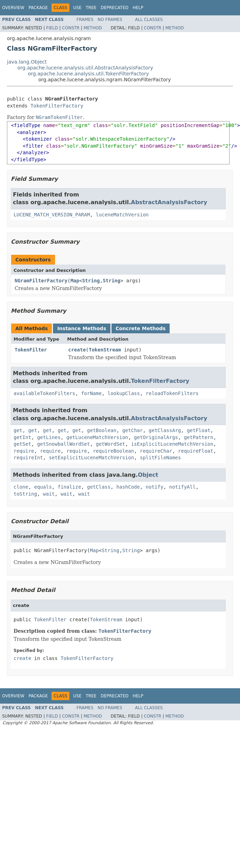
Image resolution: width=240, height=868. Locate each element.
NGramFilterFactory (41, 281)
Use (77, 8)
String (91, 281)
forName (91, 393)
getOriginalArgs (156, 437)
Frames (85, 20)
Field (52, 28)
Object (148, 475)
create (77, 350)
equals (43, 487)
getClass (99, 487)
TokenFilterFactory (57, 106)
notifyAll (183, 487)
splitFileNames (160, 458)
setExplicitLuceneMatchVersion (91, 458)
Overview (13, 8)
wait (49, 494)
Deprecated (115, 8)
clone (21, 487)
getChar (133, 430)
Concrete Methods (141, 328)
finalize (69, 487)
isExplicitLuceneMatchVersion (172, 444)
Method (93, 28)
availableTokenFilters (44, 393)
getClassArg (165, 430)
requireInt (28, 458)
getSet (22, 444)
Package (38, 8)
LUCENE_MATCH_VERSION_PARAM (52, 215)
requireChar (156, 451)
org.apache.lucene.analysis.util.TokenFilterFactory (88, 74)
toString (25, 494)
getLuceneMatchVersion (97, 437)
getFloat (198, 430)
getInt (22, 437)
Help (138, 8)
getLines (49, 437)
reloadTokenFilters (172, 393)
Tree (91, 8)
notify (154, 487)
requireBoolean (114, 451)
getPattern (199, 437)
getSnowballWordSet (63, 444)
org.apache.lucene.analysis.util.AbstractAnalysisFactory (85, 68)
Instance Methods (82, 328)
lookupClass (124, 393)
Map (75, 281)
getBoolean (102, 430)
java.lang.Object (27, 62)
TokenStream (105, 350)
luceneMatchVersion (122, 215)
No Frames (110, 20)
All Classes (149, 20)
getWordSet (110, 444)
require (24, 451)
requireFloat (196, 451)
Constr (71, 28)
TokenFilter (31, 350)
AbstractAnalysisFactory (169, 202)
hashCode (128, 487)
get (18, 430)
